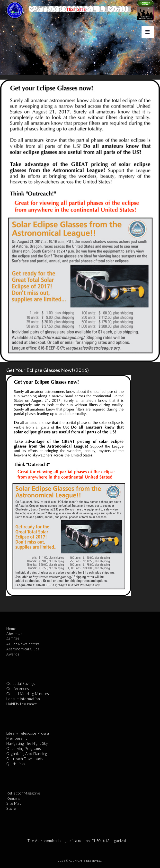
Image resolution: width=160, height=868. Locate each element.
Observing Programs (24, 748)
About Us (14, 634)
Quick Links (16, 764)
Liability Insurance (22, 704)
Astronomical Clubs (23, 649)
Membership (17, 738)
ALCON (13, 639)
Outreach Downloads (25, 759)
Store (11, 808)
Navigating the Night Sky (27, 743)
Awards (13, 654)
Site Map (14, 803)
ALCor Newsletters (23, 644)
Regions (13, 798)
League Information (23, 699)
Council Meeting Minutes (28, 694)
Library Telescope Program (29, 733)
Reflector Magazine (23, 793)
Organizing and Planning (27, 753)
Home (11, 629)
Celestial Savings (21, 683)
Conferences (18, 688)
